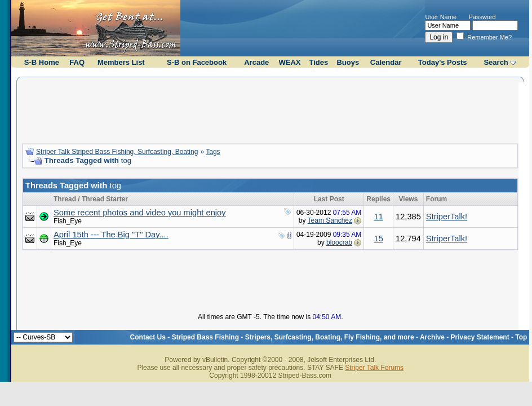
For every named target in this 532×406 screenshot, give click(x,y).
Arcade (256, 62)
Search (496, 62)
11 (379, 217)
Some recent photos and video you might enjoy (140, 213)
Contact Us (148, 337)
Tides (318, 62)
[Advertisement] (271, 109)
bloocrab (339, 242)
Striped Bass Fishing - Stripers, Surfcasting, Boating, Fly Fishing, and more (293, 337)
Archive (432, 337)
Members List (121, 62)
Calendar (386, 62)
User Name (441, 17)
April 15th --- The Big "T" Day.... (111, 235)
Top (521, 337)
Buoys (348, 62)
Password (482, 17)
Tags (213, 152)
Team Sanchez (330, 220)
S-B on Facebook (197, 62)
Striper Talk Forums (374, 368)
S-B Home (42, 62)
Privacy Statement (480, 337)
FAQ (77, 62)
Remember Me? (484, 37)
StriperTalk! (447, 217)
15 (379, 239)
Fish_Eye (68, 221)
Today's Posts (443, 62)
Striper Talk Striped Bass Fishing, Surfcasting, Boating (117, 152)
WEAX (289, 62)
